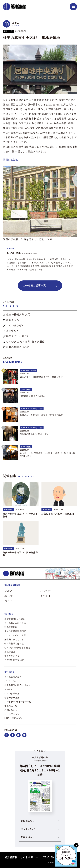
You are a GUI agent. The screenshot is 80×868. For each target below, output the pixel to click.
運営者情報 (11, 857)
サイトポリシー (29, 857)
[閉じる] (76, 845)
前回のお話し (11, 160)
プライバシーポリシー (54, 857)
